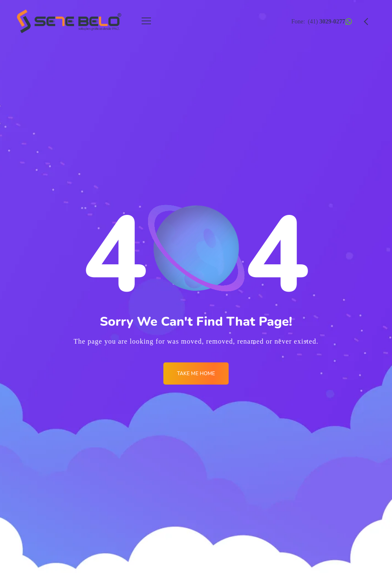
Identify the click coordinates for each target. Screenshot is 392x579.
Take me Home (196, 373)
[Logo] (69, 21)
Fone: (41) (318, 22)
